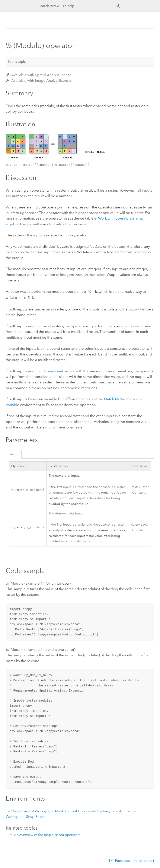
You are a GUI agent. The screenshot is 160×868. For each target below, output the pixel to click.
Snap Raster (36, 816)
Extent (116, 810)
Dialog (14, 453)
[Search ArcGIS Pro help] (76, 6)
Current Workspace (37, 810)
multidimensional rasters (55, 370)
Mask (59, 810)
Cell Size (13, 810)
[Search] (118, 6)
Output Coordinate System (87, 810)
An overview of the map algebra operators (47, 834)
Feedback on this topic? (135, 860)
